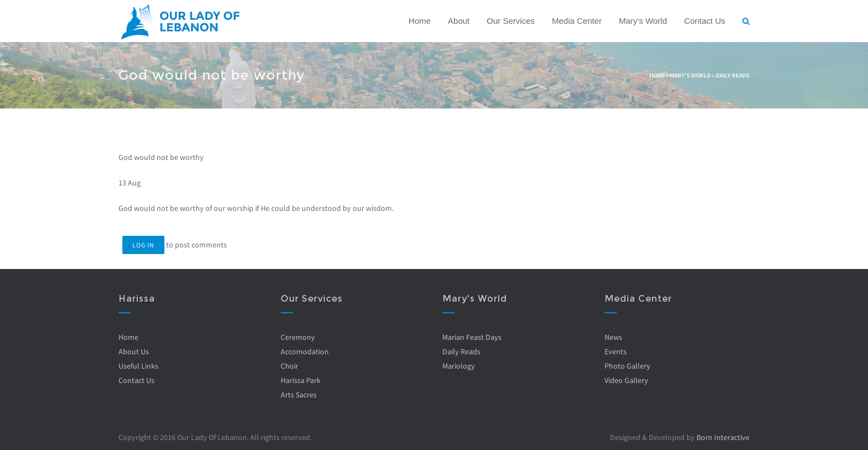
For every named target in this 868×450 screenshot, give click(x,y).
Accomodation (304, 351)
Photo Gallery (627, 366)
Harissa (137, 299)
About (459, 21)
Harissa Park (300, 380)
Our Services (511, 21)
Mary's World (643, 21)
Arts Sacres (298, 395)
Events (615, 351)
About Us (134, 351)
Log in (143, 245)
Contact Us (705, 21)
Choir (289, 366)
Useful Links (138, 366)
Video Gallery (626, 380)
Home (420, 21)
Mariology (459, 366)
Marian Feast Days (472, 337)
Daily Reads (733, 75)
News (613, 337)
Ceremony (297, 337)
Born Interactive (723, 437)
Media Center (577, 21)
